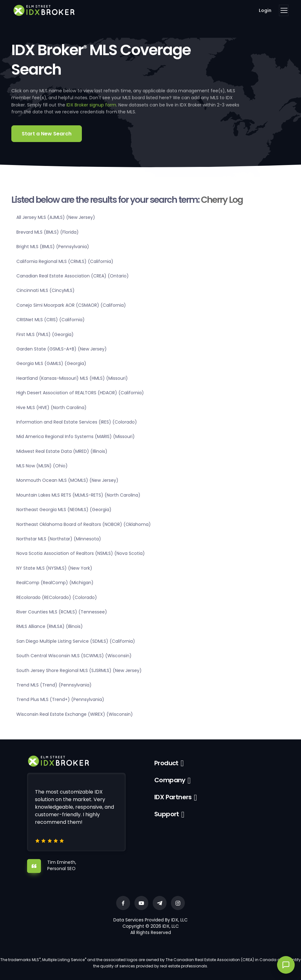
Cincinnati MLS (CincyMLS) (45, 290)
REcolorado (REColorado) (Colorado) (57, 597)
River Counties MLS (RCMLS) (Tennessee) (62, 612)
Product (166, 763)
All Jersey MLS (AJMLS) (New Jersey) (56, 217)
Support (167, 814)
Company (170, 780)
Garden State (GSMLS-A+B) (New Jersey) (62, 349)
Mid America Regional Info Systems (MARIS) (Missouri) (76, 436)
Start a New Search (47, 134)
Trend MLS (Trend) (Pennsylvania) (54, 685)
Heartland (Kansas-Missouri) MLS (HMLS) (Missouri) (72, 378)
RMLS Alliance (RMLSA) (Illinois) (50, 626)
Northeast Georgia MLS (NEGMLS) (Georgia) (64, 510)
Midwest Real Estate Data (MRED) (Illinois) (62, 451)
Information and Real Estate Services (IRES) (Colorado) (77, 422)
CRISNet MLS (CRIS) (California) (51, 320)
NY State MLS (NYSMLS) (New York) (54, 568)
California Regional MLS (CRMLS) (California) (65, 261)
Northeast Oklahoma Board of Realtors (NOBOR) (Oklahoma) (84, 524)
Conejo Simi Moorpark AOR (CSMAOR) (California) (71, 305)
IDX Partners (173, 797)
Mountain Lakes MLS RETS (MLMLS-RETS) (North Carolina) (78, 495)
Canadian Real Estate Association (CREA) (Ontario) (73, 276)
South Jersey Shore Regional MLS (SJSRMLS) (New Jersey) (79, 670)
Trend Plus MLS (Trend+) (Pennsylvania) (60, 699)
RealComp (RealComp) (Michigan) (55, 583)
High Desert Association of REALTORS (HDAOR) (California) (80, 393)
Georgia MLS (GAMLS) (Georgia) (51, 363)
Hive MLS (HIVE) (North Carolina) (51, 407)
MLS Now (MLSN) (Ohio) (42, 466)
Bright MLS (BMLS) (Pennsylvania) (53, 247)
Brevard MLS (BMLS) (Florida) (48, 232)
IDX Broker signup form (91, 105)
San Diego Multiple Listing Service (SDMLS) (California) (76, 641)
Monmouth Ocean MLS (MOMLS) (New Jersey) (67, 480)
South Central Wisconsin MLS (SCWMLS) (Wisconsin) (74, 656)
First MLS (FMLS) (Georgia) (45, 334)
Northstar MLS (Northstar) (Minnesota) (59, 539)
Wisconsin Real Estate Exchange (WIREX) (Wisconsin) (75, 714)
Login (265, 10)
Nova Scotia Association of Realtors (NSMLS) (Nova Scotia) (81, 553)
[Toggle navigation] (284, 10)
